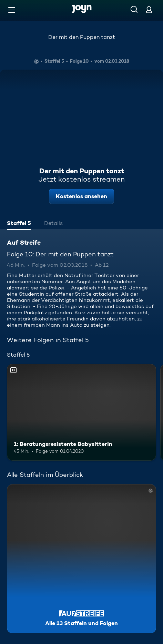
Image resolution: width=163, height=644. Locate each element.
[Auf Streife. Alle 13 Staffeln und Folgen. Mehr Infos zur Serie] (81, 559)
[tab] (19, 224)
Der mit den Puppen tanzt (82, 37)
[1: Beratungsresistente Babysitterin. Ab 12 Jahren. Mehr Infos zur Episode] (81, 412)
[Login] (149, 9)
